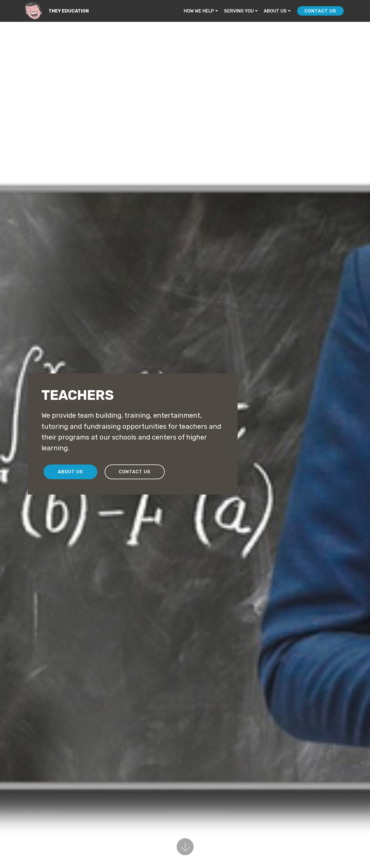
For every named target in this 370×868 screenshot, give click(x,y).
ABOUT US (275, 11)
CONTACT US (320, 11)
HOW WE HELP (199, 11)
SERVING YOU (239, 11)
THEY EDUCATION (69, 11)
